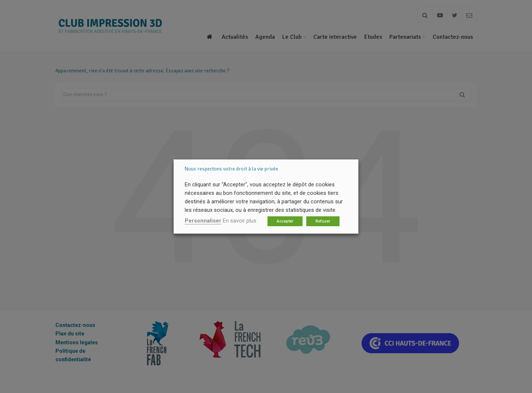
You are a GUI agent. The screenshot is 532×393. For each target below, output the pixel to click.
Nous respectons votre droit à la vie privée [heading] (231, 169)
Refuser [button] (323, 221)
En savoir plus (240, 221)
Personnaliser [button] (203, 221)
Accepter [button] (285, 221)
